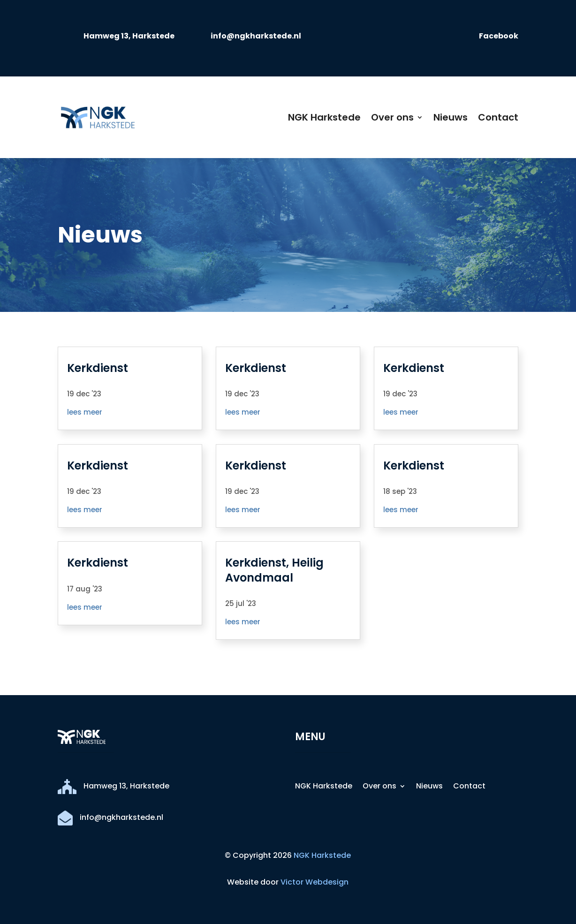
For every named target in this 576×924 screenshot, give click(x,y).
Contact (498, 117)
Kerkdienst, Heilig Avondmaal (274, 570)
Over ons (392, 117)
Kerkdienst (98, 368)
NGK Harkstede (324, 117)
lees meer (85, 412)
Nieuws (451, 117)
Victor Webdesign (315, 882)
